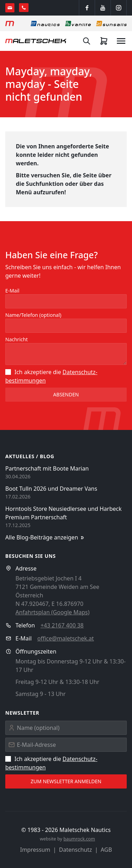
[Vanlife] (78, 23)
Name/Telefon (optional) (33, 315)
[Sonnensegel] (111, 23)
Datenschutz (76, 850)
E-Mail (12, 291)
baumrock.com (79, 839)
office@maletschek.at (66, 638)
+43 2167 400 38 (62, 625)
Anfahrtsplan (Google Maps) (52, 612)
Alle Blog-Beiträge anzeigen (45, 538)
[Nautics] (45, 23)
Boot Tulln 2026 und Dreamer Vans (51, 489)
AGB (106, 850)
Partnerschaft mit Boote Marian (47, 468)
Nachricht (17, 339)
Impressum (35, 850)
